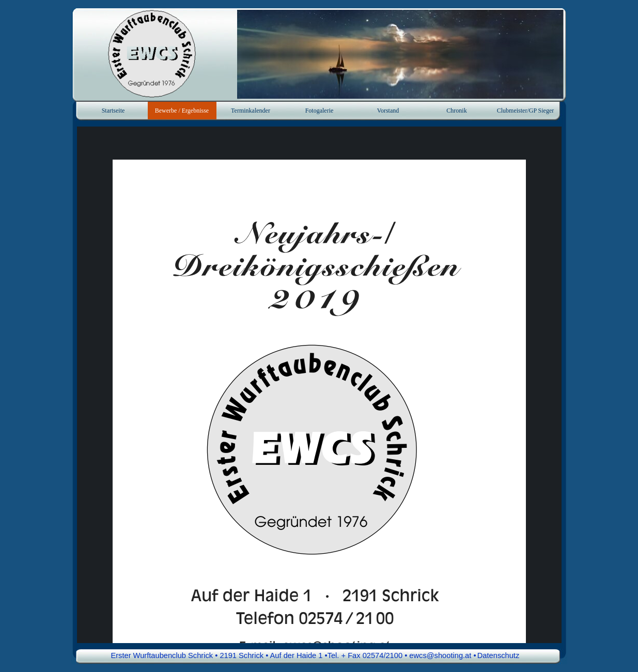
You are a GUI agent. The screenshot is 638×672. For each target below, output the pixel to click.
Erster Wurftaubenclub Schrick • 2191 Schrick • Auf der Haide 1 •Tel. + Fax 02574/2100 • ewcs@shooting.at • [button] (293, 655)
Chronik (456, 111)
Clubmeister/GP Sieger (526, 111)
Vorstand (388, 111)
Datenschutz (498, 655)
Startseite (113, 111)
